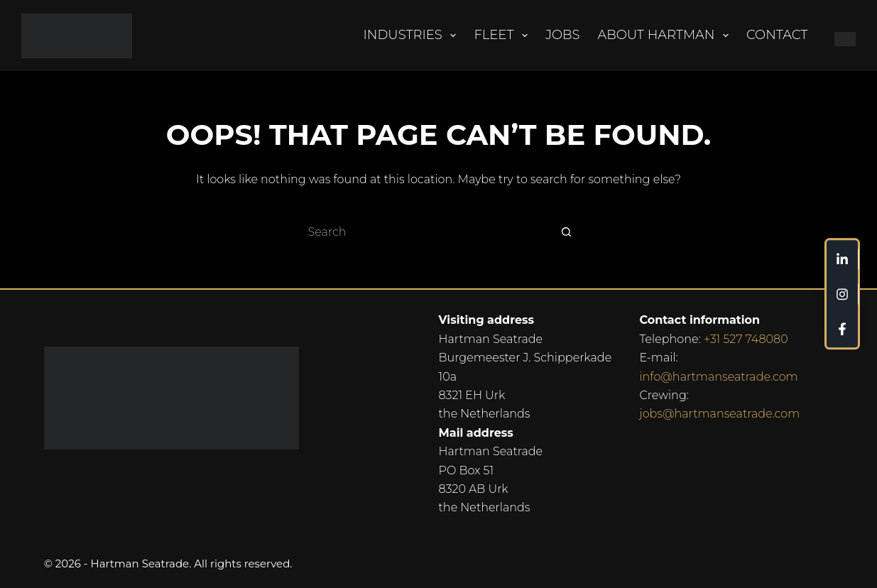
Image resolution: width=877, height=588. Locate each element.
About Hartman (666, 36)
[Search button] (567, 232)
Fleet (503, 36)
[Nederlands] (840, 36)
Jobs (562, 35)
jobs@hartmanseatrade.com (719, 414)
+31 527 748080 (746, 339)
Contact (777, 35)
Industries (413, 36)
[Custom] (842, 259)
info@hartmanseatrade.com (718, 377)
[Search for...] (425, 232)
